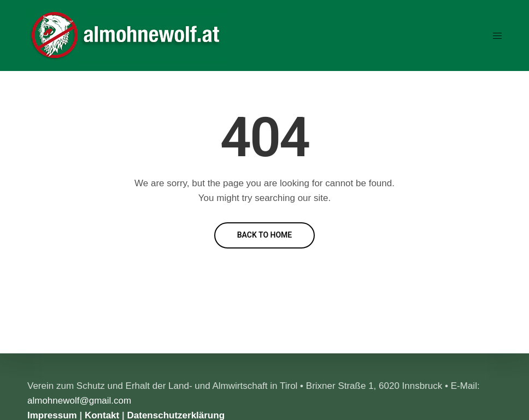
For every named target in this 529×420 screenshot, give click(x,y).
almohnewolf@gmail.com (79, 401)
